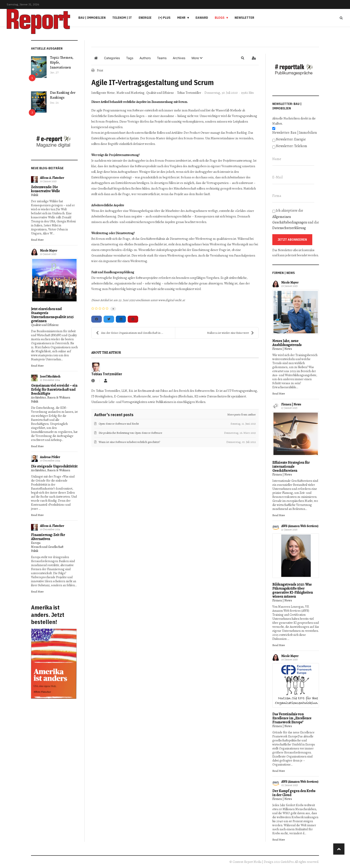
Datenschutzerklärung (289, 228)
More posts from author (242, 414)
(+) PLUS (164, 18)
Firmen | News (282, 349)
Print (100, 70)
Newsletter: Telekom (292, 146)
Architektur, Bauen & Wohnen (51, 397)
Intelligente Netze (103, 93)
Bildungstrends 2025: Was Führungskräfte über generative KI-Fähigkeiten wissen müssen (293, 590)
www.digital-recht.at (172, 300)
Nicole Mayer (49, 251)
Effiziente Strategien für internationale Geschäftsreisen (291, 467)
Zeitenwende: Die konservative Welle (45, 189)
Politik (35, 195)
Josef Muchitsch (50, 377)
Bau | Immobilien (92, 18)
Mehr (181, 18)
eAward (202, 18)
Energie (145, 18)
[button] (197, 58)
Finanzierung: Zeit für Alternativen (48, 537)
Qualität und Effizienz (45, 325)
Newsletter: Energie (291, 139)
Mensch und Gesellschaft (47, 547)
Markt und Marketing (130, 93)
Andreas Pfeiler (50, 457)
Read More (37, 240)
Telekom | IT (122, 18)
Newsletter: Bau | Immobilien (295, 133)
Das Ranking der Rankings (63, 95)
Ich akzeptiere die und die (296, 219)
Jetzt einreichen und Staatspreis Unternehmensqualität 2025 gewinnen (52, 315)
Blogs (220, 18)
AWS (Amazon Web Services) (300, 526)
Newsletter (244, 18)
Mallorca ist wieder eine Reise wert (231, 333)
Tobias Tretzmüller (189, 93)
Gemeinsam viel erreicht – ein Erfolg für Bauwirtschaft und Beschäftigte (54, 390)
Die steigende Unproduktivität (54, 466)
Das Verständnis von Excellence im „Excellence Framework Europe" (292, 718)
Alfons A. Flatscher (52, 178)
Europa (36, 543)
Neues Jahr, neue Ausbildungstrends (287, 343)
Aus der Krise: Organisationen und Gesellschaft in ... (130, 333)
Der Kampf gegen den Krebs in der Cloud (294, 793)
